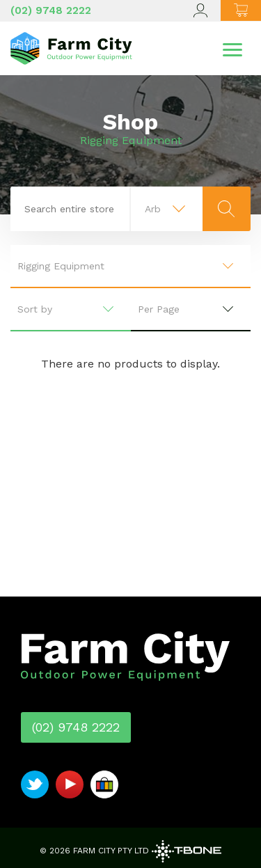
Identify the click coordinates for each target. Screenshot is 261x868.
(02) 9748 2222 (51, 10)
